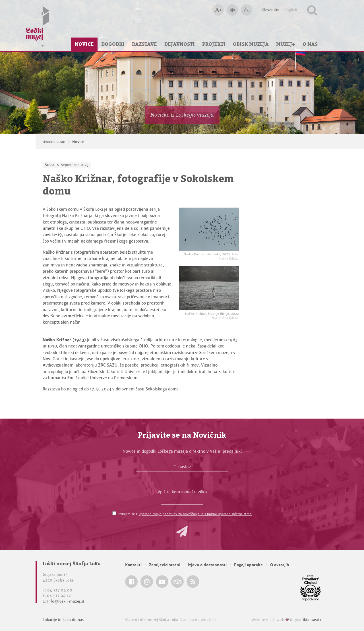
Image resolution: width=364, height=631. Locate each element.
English (291, 10)
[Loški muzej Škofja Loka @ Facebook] (131, 582)
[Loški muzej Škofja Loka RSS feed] (193, 582)
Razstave (144, 44)
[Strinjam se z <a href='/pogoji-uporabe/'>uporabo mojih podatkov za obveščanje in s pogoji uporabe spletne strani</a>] (114, 513)
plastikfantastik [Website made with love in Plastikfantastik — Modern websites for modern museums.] (308, 620)
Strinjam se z (185, 514)
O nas (310, 44)
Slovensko (271, 10)
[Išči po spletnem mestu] (312, 10)
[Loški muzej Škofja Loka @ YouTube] (162, 582)
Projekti (214, 44)
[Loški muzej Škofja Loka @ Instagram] (147, 582)
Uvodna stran (54, 142)
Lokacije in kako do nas (63, 620)
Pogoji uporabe (248, 565)
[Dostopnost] (247, 10)
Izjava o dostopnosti (207, 565)
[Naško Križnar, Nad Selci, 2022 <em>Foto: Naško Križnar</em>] (209, 229)
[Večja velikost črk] (218, 10)
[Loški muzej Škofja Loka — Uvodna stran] (38, 25)
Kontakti (133, 565)
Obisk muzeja (251, 44)
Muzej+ (286, 44)
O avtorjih (280, 565)
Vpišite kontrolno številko (182, 492)
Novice (84, 44)
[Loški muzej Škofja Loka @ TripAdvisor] (177, 582)
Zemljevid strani (165, 565)
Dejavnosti (180, 44)
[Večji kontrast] (232, 10)
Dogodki (113, 44)
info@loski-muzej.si (66, 601)
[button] (182, 531)
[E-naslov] (182, 468)
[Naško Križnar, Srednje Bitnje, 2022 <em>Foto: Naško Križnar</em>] (209, 288)
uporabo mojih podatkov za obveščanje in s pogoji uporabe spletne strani (196, 514)
